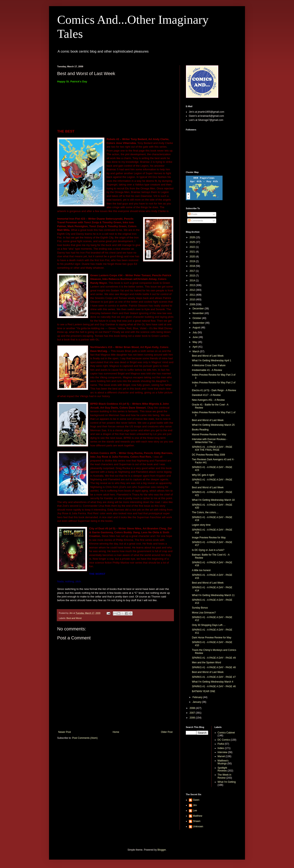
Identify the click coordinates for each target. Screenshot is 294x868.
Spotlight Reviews (222, 769)
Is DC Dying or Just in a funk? (208, 550)
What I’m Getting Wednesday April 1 (212, 360)
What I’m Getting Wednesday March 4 (213, 682)
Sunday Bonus (200, 608)
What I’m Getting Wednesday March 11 (213, 595)
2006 (193, 718)
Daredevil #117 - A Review (206, 395)
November (199, 313)
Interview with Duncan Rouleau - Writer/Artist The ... (210, 441)
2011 (193, 295)
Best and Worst (74, 618)
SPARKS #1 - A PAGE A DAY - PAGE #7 (214, 677)
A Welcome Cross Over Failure (209, 365)
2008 (193, 708)
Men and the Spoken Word (207, 663)
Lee (195, 811)
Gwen (196, 800)
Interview (223, 752)
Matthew (198, 816)
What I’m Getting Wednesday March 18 (213, 500)
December (199, 309)
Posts (193, 214)
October (197, 318)
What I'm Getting (227, 782)
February (198, 697)
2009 (193, 304)
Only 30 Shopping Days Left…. (209, 625)
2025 (193, 242)
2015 (193, 276)
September (199, 323)
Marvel (221, 756)
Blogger (162, 850)
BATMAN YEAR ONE (204, 691)
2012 (193, 290)
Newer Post (65, 732)
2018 (193, 266)
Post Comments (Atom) (85, 738)
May (195, 342)
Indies (221, 748)
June (195, 337)
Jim (195, 805)
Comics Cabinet (226, 733)
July (195, 332)
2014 (193, 281)
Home (116, 732)
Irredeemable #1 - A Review (207, 370)
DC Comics (224, 740)
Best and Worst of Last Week (208, 356)
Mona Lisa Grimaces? (204, 613)
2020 (193, 257)
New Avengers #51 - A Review (208, 400)
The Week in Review (224, 776)
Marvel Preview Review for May (209, 435)
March (196, 351)
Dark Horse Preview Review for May (212, 638)
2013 (193, 285)
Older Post (167, 732)
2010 (193, 300)
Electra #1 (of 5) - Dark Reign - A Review (214, 390)
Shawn (197, 821)
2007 (193, 713)
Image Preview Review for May (209, 538)
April (195, 347)
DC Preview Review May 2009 (208, 455)
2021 (193, 252)
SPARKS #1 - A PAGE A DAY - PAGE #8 (214, 667)
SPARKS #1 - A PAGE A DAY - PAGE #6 (214, 686)
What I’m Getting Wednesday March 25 (213, 425)
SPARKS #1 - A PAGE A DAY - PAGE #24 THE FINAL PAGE (212, 448)
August (197, 328)
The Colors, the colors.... (205, 512)
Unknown (198, 826)
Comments (195, 221)
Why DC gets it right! (203, 475)
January (197, 702)
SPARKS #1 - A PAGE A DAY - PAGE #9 (214, 658)
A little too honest (201, 570)
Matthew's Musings (223, 762)
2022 (193, 247)
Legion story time (201, 525)
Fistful (221, 744)
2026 (193, 237)
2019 (193, 261)
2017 (193, 271)
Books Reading (200, 430)
